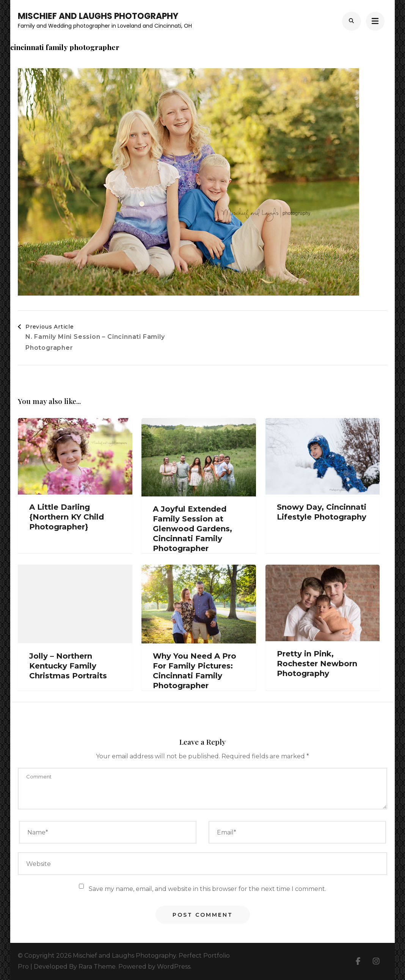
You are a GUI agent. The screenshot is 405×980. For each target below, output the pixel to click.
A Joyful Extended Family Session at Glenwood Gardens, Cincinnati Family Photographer (192, 529)
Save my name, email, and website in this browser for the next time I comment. (207, 889)
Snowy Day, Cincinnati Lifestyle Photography (322, 512)
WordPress (174, 967)
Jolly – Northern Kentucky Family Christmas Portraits (68, 666)
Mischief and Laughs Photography (98, 16)
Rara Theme (97, 967)
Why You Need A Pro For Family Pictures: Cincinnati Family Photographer (195, 671)
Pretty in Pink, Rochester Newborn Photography (317, 664)
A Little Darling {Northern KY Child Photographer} (67, 517)
